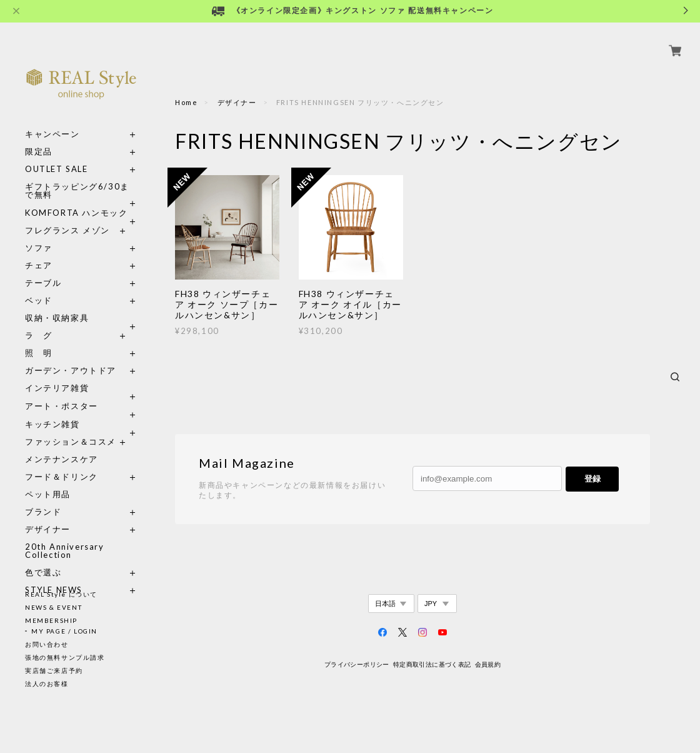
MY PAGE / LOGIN (64, 631)
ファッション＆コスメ (71, 427)
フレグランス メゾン (67, 216)
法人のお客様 (47, 684)
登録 (592, 479)
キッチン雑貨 (81, 410)
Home (186, 102)
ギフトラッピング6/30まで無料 (77, 176)
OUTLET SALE (57, 155)
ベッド (39, 286)
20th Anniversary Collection (65, 537)
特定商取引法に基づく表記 (432, 665)
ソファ (62, 234)
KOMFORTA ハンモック (76, 199)
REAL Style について (61, 594)
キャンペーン (52, 120)
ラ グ (39, 321)
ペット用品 (48, 480)
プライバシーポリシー (357, 665)
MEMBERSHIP (51, 620)
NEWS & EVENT (53, 607)
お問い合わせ (47, 644)
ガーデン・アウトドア (71, 356)
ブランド (43, 498)
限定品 (39, 137)
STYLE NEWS (54, 576)
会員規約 (488, 665)
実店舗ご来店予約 (54, 670)
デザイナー (48, 515)
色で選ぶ (43, 558)
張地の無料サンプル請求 (65, 657)
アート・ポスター (81, 392)
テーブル (43, 269)
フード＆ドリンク (62, 462)
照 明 (39, 339)
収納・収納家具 (81, 304)
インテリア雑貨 (81, 374)
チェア (43, 251)
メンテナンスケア (62, 445)
